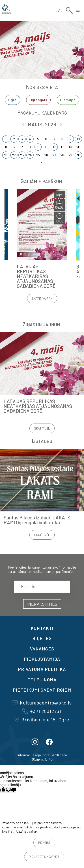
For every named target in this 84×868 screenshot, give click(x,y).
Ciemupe (68, 100)
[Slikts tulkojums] (11, 790)
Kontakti (42, 628)
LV (58, 10)
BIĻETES (42, 638)
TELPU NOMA (42, 680)
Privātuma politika (42, 669)
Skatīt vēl (42, 428)
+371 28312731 (42, 711)
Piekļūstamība (42, 659)
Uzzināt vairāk (27, 831)
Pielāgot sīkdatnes (44, 857)
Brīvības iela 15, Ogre (42, 719)
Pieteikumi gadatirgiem (42, 690)
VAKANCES (42, 649)
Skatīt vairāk (42, 298)
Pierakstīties (42, 604)
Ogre (12, 100)
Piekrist (44, 843)
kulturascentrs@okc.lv (42, 702)
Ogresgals (38, 100)
